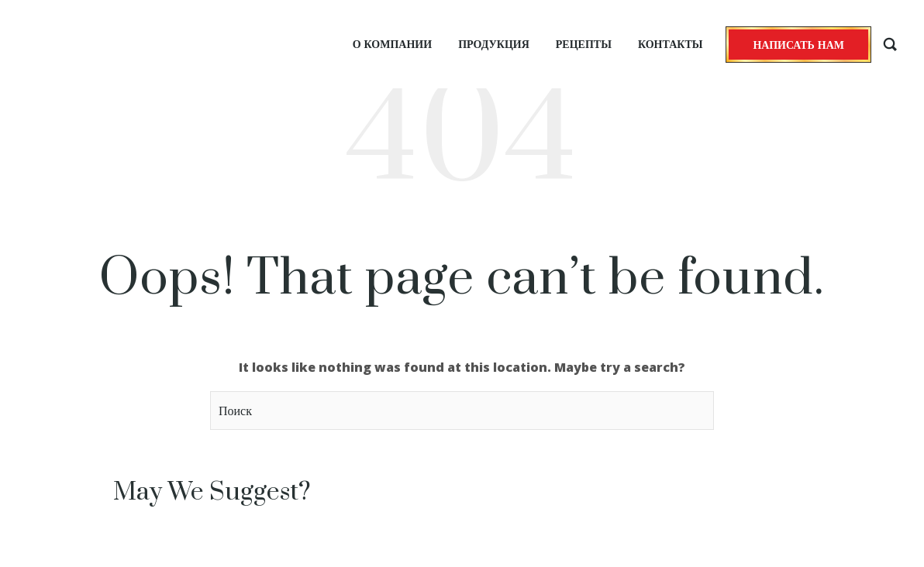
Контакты (671, 44)
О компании (392, 44)
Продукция (494, 44)
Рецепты (584, 44)
